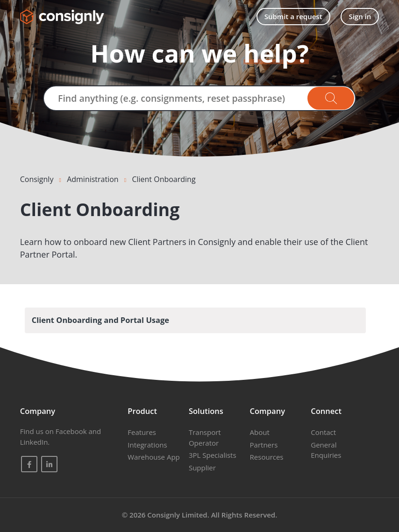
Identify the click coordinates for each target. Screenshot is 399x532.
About (260, 432)
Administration (93, 179)
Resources (267, 457)
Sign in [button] (360, 16)
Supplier (202, 468)
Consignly (37, 179)
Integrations (147, 445)
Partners (264, 445)
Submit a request (293, 16)
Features (142, 432)
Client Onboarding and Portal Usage (100, 320)
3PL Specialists (213, 455)
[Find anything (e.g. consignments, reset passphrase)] (199, 98)
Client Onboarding (164, 179)
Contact (323, 432)
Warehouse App (153, 457)
